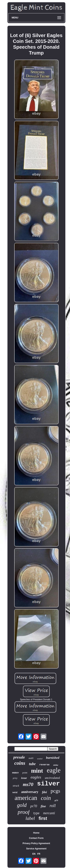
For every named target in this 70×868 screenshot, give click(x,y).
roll (53, 806)
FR (39, 854)
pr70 (34, 806)
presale (19, 757)
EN (34, 854)
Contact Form (36, 838)
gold (22, 805)
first (43, 818)
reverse (45, 765)
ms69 (31, 758)
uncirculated (52, 778)
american (26, 798)
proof (24, 812)
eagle (54, 770)
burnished (53, 758)
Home (36, 833)
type (36, 813)
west (15, 792)
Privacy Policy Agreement (36, 843)
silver (49, 784)
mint (37, 771)
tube (32, 764)
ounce (15, 773)
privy (15, 778)
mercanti (49, 813)
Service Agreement (36, 849)
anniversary (30, 792)
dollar (56, 765)
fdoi (44, 792)
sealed (40, 759)
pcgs (55, 791)
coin (46, 798)
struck (16, 786)
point (25, 773)
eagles (36, 777)
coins (20, 763)
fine (43, 806)
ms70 (28, 784)
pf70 (56, 800)
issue (24, 778)
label (30, 818)
